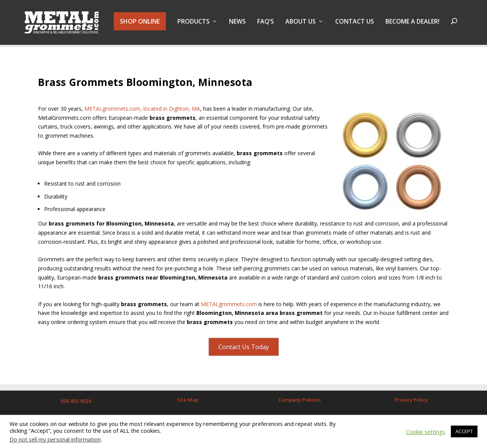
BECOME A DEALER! (412, 24)
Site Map (188, 400)
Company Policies (300, 400)
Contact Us (355, 24)
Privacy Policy (411, 400)
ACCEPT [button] (464, 431)
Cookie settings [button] (426, 432)
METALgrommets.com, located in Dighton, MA (142, 109)
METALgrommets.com (229, 304)
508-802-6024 (76, 401)
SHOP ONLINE (140, 24)
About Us (301, 24)
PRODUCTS (193, 24)
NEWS (237, 24)
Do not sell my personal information (55, 439)
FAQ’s (266, 24)
